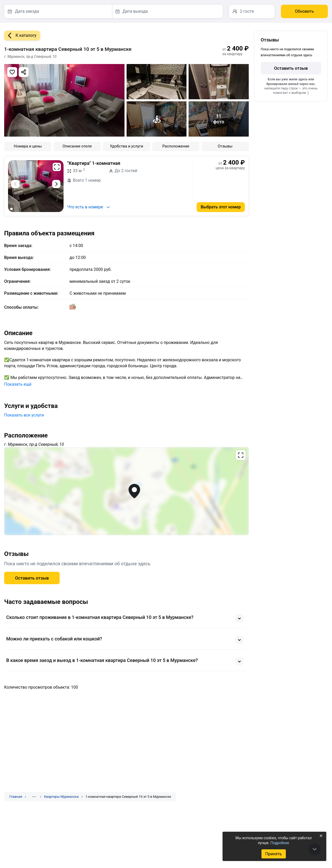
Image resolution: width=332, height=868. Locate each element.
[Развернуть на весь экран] (57, 167)
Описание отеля (77, 146)
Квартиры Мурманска (61, 797)
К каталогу (20, 36)
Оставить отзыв (32, 578)
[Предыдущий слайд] (15, 184)
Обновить (304, 11)
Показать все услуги (24, 415)
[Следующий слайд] (56, 184)
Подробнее (280, 843)
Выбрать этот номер (221, 207)
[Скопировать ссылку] (24, 72)
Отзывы (225, 146)
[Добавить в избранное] (12, 72)
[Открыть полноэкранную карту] (126, 491)
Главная (16, 797)
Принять (273, 854)
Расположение (176, 146)
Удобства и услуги (126, 146)
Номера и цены (28, 146)
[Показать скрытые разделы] (34, 797)
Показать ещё (18, 384)
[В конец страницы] (315, 849)
